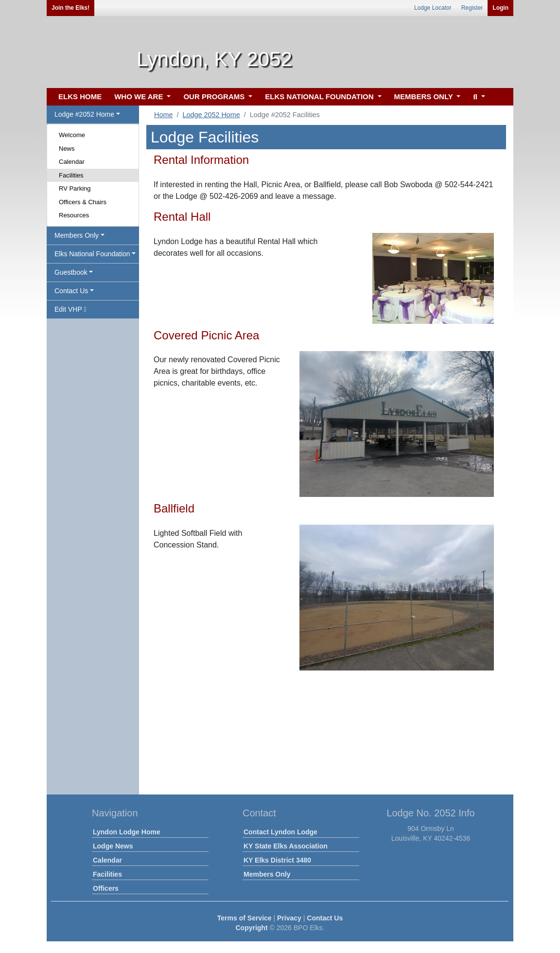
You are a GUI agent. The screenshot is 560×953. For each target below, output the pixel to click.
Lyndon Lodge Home (127, 832)
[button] (478, 97)
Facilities (71, 175)
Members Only (267, 874)
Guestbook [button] (71, 272)
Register (472, 8)
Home (163, 115)
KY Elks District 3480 (277, 860)
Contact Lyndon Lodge (280, 832)
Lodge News (113, 846)
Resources (74, 215)
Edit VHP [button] (70, 309)
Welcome (72, 135)
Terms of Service (245, 918)
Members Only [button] (77, 235)
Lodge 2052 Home (211, 115)
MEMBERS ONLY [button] (425, 97)
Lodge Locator (433, 8)
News (67, 149)
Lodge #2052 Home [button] (84, 114)
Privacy (289, 918)
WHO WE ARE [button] (140, 97)
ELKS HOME (80, 97)
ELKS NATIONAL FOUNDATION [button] (320, 97)
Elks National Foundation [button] (92, 254)
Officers (106, 888)
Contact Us (325, 918)
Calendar (72, 162)
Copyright (251, 928)
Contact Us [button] (71, 291)
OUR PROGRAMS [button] (215, 97)
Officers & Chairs (83, 202)
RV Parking (75, 188)
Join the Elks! (70, 8)
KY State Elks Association (286, 846)
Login (500, 8)
